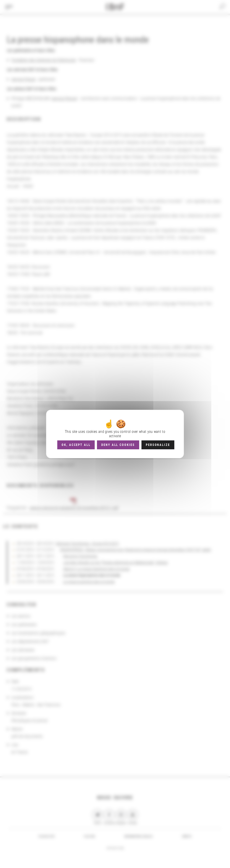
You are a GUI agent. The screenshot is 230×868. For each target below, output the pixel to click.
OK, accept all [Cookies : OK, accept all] (76, 445)
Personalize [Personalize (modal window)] (158, 445)
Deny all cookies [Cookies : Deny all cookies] (118, 445)
